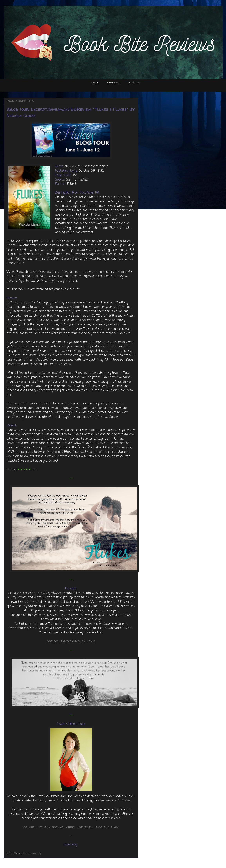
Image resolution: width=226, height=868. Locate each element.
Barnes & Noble (72, 641)
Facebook (57, 827)
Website (29, 827)
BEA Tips (134, 82)
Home (95, 82)
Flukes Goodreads (107, 827)
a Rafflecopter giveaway (24, 853)
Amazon (53, 641)
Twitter (43, 827)
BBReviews (113, 82)
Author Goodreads (79, 827)
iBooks (90, 641)
